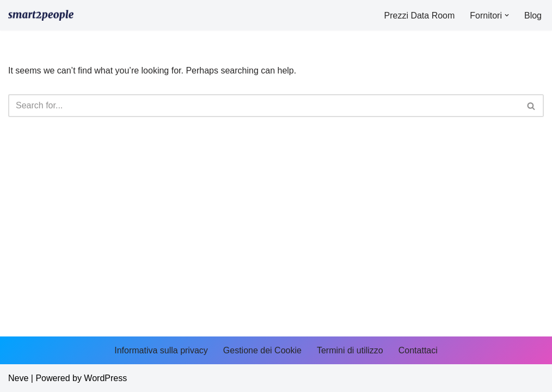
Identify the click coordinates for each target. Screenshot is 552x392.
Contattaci (418, 350)
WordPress (105, 378)
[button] (507, 15)
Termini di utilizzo (350, 350)
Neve (18, 378)
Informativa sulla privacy (161, 350)
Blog (533, 16)
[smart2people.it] (41, 15)
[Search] (264, 106)
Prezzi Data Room (419, 16)
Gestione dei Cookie (262, 350)
